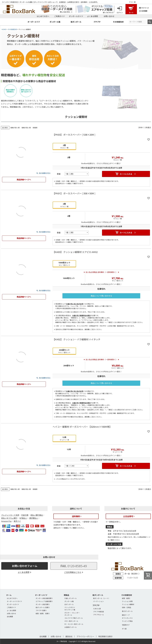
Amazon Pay (6, 521)
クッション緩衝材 (128, 604)
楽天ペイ (17, 521)
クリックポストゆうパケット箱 (70, 608)
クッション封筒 (127, 601)
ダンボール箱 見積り (43, 604)
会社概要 (10, 616)
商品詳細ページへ (24, 180)
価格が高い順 (26, 128)
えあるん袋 (97, 608)
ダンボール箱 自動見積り (44, 598)
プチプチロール (98, 615)
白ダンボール (69, 604)
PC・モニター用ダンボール (74, 624)
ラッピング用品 (127, 621)
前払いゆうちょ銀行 (9, 518)
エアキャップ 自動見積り (44, 601)
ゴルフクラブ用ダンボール (74, 618)
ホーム (9, 595)
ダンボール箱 (69, 601)
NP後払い (23, 518)
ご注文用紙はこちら (73, 572)
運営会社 (69, 636)
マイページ (144, 8)
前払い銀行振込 (37, 515)
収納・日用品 (126, 607)
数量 (59, 174)
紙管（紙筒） (126, 598)
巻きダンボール (127, 611)
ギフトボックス (127, 618)
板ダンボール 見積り (43, 607)
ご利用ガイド (60, 16)
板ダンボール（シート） (102, 598)
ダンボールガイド (76, 16)
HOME (4, 29)
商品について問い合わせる (101, 296)
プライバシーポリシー (85, 636)
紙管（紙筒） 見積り (43, 613)
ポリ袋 (124, 629)
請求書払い (34, 518)
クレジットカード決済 (10, 515)
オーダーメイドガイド (14, 601)
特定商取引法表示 (105, 636)
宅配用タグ (126, 625)
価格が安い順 (15, 128)
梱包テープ (126, 615)
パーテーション (98, 601)
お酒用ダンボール (71, 627)
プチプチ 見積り (41, 610)
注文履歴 (143, 11)
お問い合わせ (109, 16)
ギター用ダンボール (71, 621)
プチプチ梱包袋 (98, 612)
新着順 (35, 128)
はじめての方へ (43, 16)
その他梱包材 (12, 29)
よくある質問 (92, 16)
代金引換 (25, 515)
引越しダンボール (71, 598)
